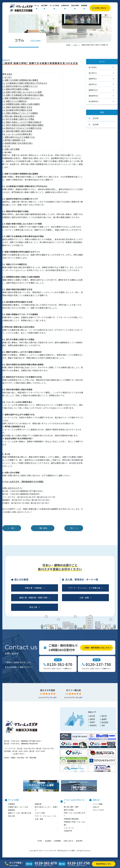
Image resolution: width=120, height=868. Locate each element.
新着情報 (84, 6)
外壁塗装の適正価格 (71, 819)
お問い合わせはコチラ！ (13, 488)
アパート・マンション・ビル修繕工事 (84, 588)
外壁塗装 (11, 804)
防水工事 (33, 607)
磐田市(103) (93, 90)
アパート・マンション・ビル (45, 816)
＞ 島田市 (103, 719)
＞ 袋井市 (91, 719)
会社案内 (48, 841)
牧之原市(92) (94, 101)
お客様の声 (65, 6)
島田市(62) (93, 79)
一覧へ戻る (43, 528)
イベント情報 (97, 804)
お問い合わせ (101, 8)
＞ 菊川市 (103, 716)
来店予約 (79, 841)
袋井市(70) (93, 84)
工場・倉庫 (84, 598)
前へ (13, 528)
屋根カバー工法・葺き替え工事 (20, 813)
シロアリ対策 (40, 813)
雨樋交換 (38, 804)
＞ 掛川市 (91, 716)
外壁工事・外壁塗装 (33, 588)
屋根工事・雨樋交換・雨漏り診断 (33, 598)
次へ (72, 528)
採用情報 (57, 841)
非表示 (9, 74)
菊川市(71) (93, 73)
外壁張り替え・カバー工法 (18, 807)
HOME (68, 45)
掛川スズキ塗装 (48, 690)
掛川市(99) (93, 67)
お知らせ (96, 807)
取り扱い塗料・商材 (71, 807)
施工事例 (44, 6)
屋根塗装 (11, 810)
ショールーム (69, 828)
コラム (75, 45)
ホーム (37, 6)
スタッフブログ (98, 810)
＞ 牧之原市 (104, 722)
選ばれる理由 (69, 810)
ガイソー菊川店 (73, 690)
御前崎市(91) (94, 96)
